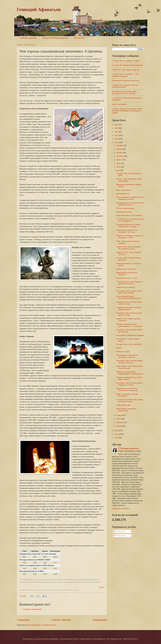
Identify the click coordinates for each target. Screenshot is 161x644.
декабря (120, 145)
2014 (117, 139)
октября (120, 153)
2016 (117, 132)
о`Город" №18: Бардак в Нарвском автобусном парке (125, 86)
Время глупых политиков (126, 269)
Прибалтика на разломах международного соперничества (130, 373)
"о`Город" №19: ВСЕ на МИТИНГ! (129, 344)
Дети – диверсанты (124, 190)
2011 (117, 434)
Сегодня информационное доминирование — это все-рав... (130, 325)
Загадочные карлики (124, 212)
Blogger (135, 639)
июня (119, 167)
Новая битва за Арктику (125, 287)
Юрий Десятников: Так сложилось (129, 215)
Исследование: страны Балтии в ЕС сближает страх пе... (130, 204)
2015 (117, 135)
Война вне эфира (123, 352)
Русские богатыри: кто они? (127, 278)
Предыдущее (100, 620)
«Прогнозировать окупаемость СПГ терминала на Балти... (130, 198)
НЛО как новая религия (125, 208)
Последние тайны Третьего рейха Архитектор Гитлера (129, 292)
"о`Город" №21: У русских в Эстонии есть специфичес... (130, 220)
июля (119, 163)
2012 (117, 431)
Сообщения (119, 531)
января (120, 426)
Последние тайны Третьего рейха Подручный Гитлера (129, 384)
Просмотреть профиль (121, 508)
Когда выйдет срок (123, 405)
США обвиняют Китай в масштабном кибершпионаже (129, 297)
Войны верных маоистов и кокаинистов (126, 410)
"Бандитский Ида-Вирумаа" (55, 38)
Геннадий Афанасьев (39, 9)
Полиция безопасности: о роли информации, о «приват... (128, 226)
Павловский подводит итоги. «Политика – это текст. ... (127, 231)
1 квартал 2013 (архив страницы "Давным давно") (129, 308)
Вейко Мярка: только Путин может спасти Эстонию (129, 367)
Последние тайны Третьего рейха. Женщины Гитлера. (129, 362)
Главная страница (28, 38)
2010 (117, 438)
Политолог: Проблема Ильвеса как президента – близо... (130, 237)
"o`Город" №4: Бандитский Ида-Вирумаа (128, 65)
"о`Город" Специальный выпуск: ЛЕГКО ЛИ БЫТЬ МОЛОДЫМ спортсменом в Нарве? (127, 111)
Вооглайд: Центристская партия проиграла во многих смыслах (124, 92)
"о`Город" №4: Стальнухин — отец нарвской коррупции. (125, 75)
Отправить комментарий (32, 609)
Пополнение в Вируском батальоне (126, 81)
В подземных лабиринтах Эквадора (130, 335)
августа (120, 160)
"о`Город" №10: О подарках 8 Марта (126, 61)
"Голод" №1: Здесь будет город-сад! (126, 70)
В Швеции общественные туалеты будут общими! (129, 378)
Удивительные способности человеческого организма (127, 389)
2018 (117, 125)
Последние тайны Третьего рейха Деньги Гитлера (129, 314)
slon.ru (102, 587)
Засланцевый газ (123, 194)
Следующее (23, 620)
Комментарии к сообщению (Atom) (43, 625)
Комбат (119, 348)
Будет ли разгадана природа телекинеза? (127, 395)
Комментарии (120, 536)
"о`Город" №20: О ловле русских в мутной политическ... (129, 283)
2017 (117, 128)
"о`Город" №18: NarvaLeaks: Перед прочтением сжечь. (130, 401)
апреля (120, 415)
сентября (120, 156)
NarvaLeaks (79, 38)
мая (118, 170)
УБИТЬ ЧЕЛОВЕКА (120, 104)
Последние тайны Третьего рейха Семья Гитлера (129, 303)
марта (119, 419)
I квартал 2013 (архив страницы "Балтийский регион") (129, 248)
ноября (120, 149)
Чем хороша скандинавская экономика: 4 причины (127, 356)
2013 (117, 142)
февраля (120, 422)
